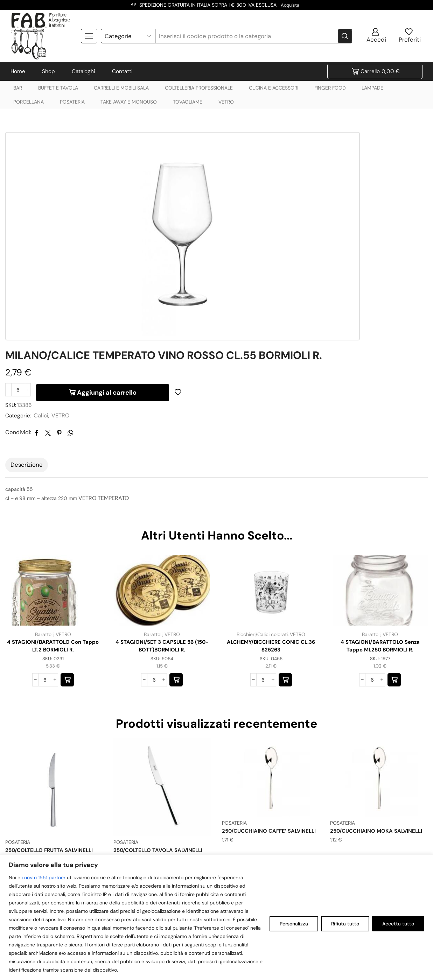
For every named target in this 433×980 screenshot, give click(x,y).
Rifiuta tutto (345, 924)
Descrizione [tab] (27, 365)
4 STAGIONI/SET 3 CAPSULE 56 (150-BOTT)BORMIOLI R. (162, 546)
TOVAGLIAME (188, 102)
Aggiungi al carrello (323, 195)
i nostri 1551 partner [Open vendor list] (44, 877)
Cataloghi (83, 71)
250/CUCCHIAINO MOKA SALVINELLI (363, 737)
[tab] (27, 365)
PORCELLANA (29, 102)
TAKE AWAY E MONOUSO (129, 102)
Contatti (122, 71)
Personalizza (294, 924)
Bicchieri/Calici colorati (262, 534)
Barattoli (44, 534)
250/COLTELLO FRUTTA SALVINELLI (53, 752)
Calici (259, 222)
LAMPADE (372, 88)
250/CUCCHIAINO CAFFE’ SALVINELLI (256, 737)
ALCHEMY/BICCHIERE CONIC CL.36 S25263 (271, 546)
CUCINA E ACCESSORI (274, 88)
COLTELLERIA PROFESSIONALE (199, 88)
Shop (48, 71)
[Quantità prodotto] (235, 195)
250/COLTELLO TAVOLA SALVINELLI (161, 752)
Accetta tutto (398, 924)
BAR (18, 88)
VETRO (226, 102)
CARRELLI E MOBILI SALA (121, 88)
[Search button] (345, 36)
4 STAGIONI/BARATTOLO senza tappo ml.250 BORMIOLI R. (380, 546)
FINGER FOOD (330, 88)
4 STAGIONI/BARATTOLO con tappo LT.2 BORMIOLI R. (53, 546)
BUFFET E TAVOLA (58, 88)
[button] (67, 582)
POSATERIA (72, 102)
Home (18, 71)
